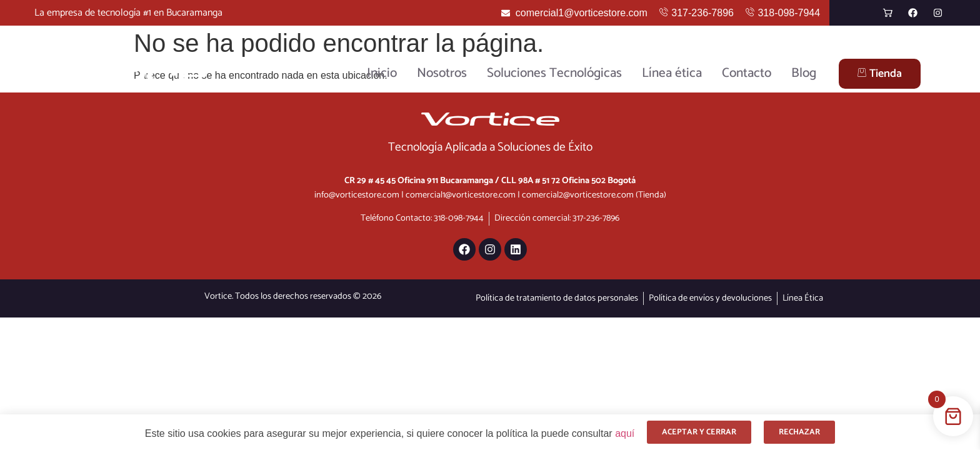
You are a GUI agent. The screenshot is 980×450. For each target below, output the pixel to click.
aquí (625, 433)
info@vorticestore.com (357, 195)
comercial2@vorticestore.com (578, 195)
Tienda (880, 74)
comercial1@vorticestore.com (461, 195)
